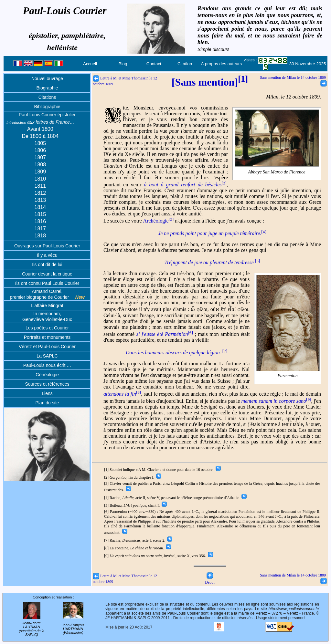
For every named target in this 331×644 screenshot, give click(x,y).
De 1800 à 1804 (40, 136)
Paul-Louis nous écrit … (47, 365)
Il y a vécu (47, 255)
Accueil (90, 64)
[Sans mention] (210, 82)
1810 (40, 179)
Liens (47, 393)
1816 (40, 221)
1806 (40, 150)
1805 (40, 143)
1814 (40, 207)
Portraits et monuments (47, 337)
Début (210, 580)
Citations (47, 97)
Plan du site (47, 403)
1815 (40, 214)
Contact (154, 64)
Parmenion (288, 376)
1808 (40, 165)
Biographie (47, 88)
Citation (185, 64)
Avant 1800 (40, 129)
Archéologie (159, 221)
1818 (40, 236)
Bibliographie (47, 107)
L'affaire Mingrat (47, 306)
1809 (40, 172)
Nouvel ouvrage (47, 78)
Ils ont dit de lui (47, 265)
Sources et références (47, 384)
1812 (40, 193)
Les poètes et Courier (47, 328)
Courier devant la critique (47, 274)
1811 (40, 186)
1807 (40, 157)
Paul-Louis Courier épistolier (47, 115)
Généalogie (47, 375)
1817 (40, 229)
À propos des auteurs (221, 64)
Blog (123, 64)
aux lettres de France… (40, 122)
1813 (40, 200)
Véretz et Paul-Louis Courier (47, 347)
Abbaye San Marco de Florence (277, 172)
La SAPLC (47, 356)
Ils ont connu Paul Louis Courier (47, 283)
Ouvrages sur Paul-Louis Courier (47, 246)
